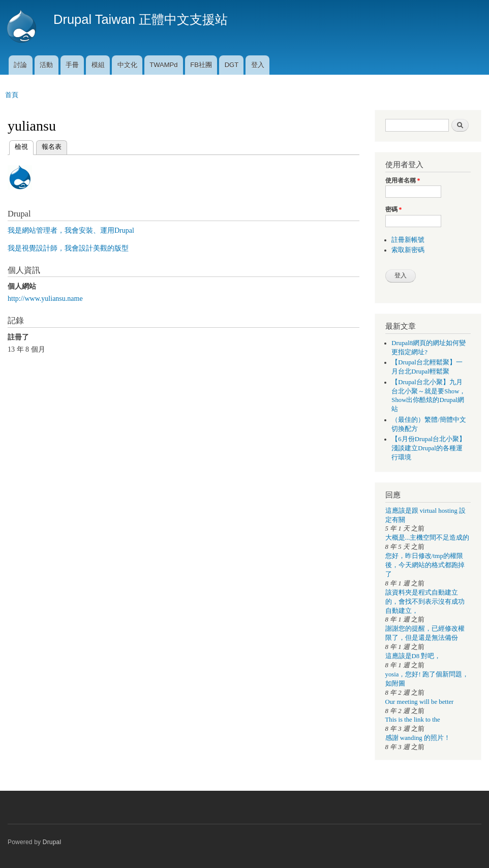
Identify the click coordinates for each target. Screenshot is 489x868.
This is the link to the (413, 720)
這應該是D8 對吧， (413, 656)
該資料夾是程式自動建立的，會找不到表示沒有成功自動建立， (425, 602)
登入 (258, 65)
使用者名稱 (403, 180)
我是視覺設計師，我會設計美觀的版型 (68, 248)
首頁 (12, 95)
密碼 (394, 209)
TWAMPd (163, 65)
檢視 (21, 146)
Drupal (52, 842)
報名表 (52, 147)
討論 (20, 65)
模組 (98, 65)
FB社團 (201, 65)
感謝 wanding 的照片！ (418, 738)
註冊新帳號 (408, 240)
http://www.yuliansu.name (45, 299)
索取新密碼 (408, 250)
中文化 (127, 65)
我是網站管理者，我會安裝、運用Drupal (71, 230)
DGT (232, 65)
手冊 (72, 65)
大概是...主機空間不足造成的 (427, 538)
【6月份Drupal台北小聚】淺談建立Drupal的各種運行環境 (429, 448)
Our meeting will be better (420, 702)
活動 (46, 65)
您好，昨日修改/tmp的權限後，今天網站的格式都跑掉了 (425, 565)
